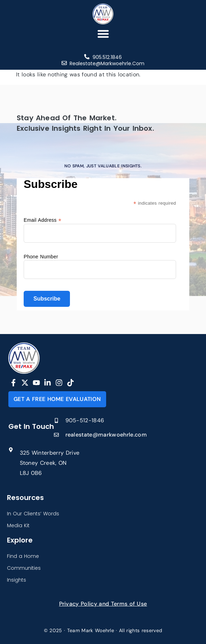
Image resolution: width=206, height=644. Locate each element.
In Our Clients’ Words (33, 514)
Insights (17, 580)
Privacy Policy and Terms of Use (103, 604)
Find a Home (23, 556)
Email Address (42, 220)
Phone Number (41, 257)
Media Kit (18, 525)
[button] (103, 34)
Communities (24, 568)
